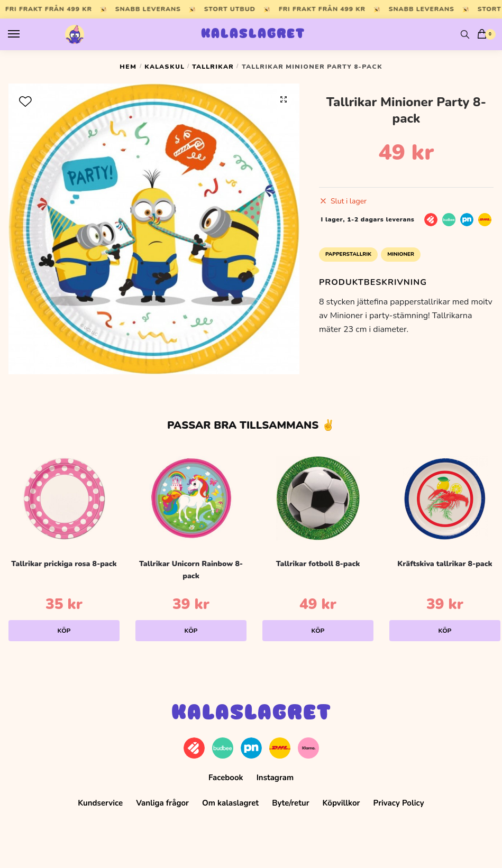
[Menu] (24, 34)
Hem (128, 67)
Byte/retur (290, 803)
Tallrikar (213, 67)
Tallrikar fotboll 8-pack (318, 564)
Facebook (226, 778)
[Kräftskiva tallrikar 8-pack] (445, 498)
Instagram (275, 778)
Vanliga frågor (162, 803)
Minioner (401, 254)
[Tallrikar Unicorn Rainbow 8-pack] (191, 498)
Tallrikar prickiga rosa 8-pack (64, 564)
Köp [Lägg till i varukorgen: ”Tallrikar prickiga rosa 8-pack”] (64, 631)
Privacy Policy (399, 803)
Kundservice (100, 803)
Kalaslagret (253, 34)
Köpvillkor (341, 803)
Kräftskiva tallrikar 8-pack (445, 564)
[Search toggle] (465, 34)
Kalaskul (165, 67)
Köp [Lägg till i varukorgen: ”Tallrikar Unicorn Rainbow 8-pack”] (191, 631)
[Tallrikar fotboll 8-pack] (318, 498)
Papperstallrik (348, 254)
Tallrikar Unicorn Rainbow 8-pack (191, 570)
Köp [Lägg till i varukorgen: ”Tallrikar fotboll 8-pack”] (318, 631)
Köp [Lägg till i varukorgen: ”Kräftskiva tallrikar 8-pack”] (445, 631)
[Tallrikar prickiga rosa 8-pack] (64, 498)
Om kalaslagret (230, 803)
